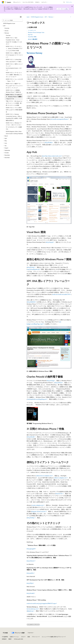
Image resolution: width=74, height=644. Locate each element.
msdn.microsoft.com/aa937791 (61, 294)
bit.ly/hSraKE (30, 593)
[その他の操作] (71, 17)
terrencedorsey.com (32, 609)
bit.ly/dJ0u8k (31, 437)
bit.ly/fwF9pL (31, 518)
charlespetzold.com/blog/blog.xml (37, 399)
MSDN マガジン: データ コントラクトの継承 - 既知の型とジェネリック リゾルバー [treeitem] (14, 75)
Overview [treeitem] (7, 28)
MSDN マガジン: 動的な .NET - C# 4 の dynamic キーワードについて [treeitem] (14, 55)
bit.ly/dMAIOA (31, 302)
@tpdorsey (30, 611)
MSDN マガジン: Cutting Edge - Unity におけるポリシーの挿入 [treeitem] (14, 60)
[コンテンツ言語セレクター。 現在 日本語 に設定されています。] (5, 633)
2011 (46, 17)
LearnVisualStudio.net (33, 269)
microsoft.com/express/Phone (59, 119)
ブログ (23, 637)
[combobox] (12, 20)
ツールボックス (32, 30)
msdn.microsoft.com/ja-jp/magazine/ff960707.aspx (41, 603)
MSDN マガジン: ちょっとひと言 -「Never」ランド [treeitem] (14, 80)
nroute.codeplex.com (37, 505)
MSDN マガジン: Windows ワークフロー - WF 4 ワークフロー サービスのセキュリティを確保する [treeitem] (14, 126)
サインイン (69, 2)
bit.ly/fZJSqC (31, 267)
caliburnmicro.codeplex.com (44, 476)
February (51, 17)
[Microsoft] (3, 2)
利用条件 (4, 639)
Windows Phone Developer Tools (36, 32)
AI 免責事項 (5, 637)
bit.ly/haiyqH (49, 242)
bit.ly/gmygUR (31, 549)
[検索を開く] (64, 2)
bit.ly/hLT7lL (59, 494)
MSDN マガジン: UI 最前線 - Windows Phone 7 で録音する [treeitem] (13, 91)
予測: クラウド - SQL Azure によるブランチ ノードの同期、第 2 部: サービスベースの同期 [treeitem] (14, 103)
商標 (10, 639)
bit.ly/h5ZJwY (30, 561)
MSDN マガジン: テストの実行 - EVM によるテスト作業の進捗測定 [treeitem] (14, 110)
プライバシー (35, 637)
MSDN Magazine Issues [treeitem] (9, 23)
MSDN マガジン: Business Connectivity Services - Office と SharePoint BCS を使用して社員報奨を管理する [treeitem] (14, 117)
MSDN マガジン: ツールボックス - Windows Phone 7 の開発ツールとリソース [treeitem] (14, 97)
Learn (28, 17)
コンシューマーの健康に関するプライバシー (53, 637)
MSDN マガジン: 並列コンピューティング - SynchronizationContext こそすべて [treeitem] (14, 67)
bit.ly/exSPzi (30, 573)
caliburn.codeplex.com (60, 478)
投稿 (29, 637)
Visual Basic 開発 (32, 37)
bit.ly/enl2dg (50, 381)
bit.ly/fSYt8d (48, 142)
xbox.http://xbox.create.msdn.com (52, 156)
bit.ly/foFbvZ (58, 383)
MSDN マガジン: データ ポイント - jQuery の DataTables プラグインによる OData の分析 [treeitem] (14, 48)
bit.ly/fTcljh (30, 583)
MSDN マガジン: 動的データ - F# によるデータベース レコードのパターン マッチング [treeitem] (14, 86)
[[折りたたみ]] (21, 17)
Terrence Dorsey (34, 53)
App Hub (30, 35)
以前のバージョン (14, 637)
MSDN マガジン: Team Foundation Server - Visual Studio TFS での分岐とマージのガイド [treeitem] (14, 41)
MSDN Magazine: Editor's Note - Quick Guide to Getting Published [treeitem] (14, 132)
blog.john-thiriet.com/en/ (38, 511)
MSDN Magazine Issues (37, 17)
